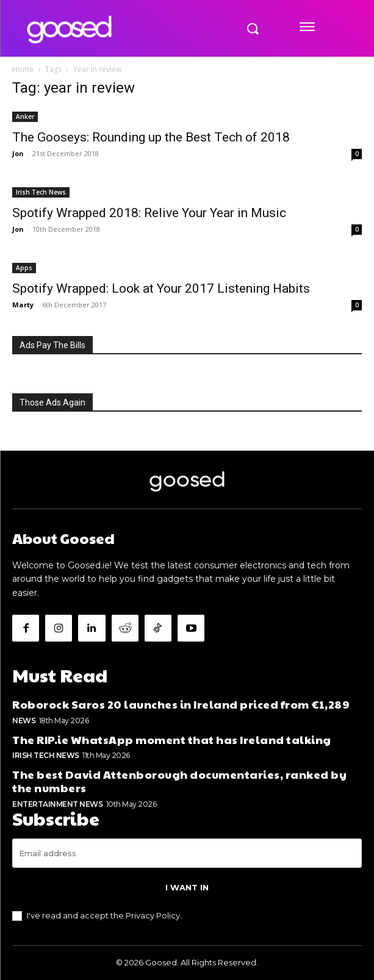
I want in (187, 887)
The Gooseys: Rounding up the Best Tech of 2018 (151, 137)
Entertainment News (57, 804)
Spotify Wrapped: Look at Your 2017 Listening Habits (161, 288)
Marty (23, 305)
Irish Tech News (41, 192)
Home (23, 69)
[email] (187, 853)
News (24, 721)
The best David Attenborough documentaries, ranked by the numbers (179, 781)
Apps (24, 268)
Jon (18, 153)
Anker (25, 116)
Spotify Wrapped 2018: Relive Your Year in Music (149, 213)
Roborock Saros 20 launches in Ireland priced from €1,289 (181, 704)
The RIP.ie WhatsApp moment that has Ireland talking (172, 739)
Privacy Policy (153, 915)
